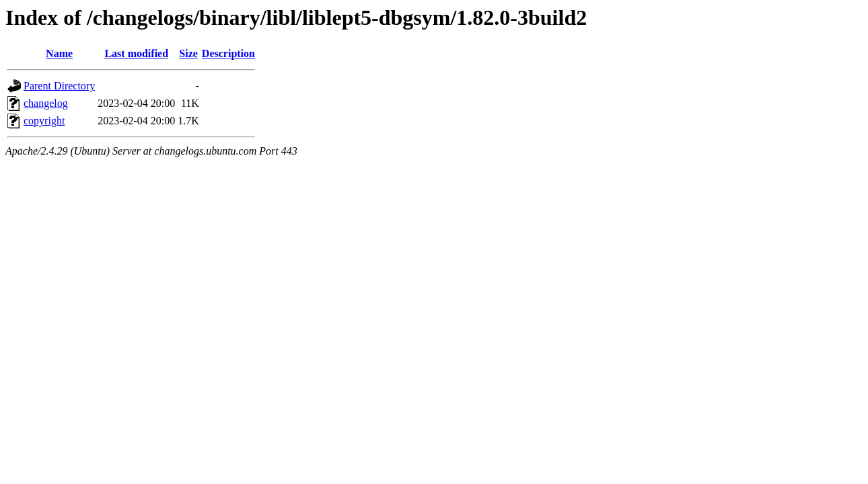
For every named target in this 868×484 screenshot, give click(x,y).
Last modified (136, 53)
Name (59, 53)
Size (188, 53)
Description (228, 53)
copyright (44, 121)
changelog (46, 103)
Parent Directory (59, 86)
